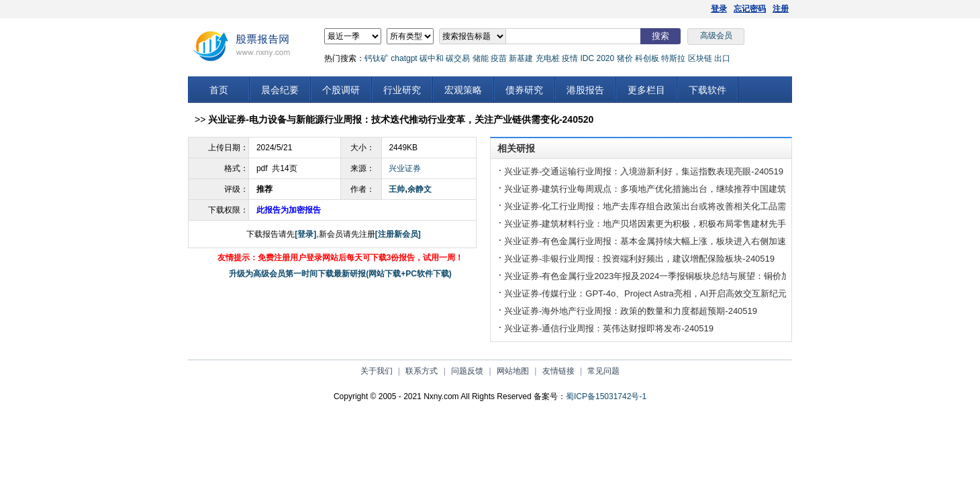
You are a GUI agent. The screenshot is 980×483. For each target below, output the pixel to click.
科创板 (647, 58)
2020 (605, 58)
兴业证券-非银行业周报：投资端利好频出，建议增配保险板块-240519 (639, 259)
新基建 (521, 58)
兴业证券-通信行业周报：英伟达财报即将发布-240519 (609, 328)
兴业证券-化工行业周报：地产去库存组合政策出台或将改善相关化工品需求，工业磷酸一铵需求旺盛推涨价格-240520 (731, 206)
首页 (219, 90)
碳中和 (432, 58)
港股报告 (585, 90)
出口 (722, 58)
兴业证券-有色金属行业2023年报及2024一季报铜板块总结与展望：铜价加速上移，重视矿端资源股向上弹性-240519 (729, 276)
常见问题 (603, 371)
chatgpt (404, 58)
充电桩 (548, 58)
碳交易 (458, 58)
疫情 (570, 58)
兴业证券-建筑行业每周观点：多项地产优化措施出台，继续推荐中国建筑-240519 (661, 189)
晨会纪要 (280, 90)
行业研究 (402, 90)
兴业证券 (405, 168)
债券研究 (524, 90)
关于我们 (377, 371)
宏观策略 (463, 90)
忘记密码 (750, 9)
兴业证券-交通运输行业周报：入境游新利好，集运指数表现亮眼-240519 (644, 171)
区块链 (700, 58)
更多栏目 (646, 90)
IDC (587, 58)
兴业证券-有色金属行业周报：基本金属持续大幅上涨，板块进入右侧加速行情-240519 (670, 241)
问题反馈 (467, 371)
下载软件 (707, 90)
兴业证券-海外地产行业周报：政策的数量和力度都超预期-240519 (631, 311)
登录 (719, 9)
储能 (481, 58)
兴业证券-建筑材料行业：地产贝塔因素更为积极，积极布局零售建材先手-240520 (661, 224)
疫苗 (499, 58)
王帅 (397, 189)
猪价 (625, 58)
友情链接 (558, 371)
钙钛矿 (377, 58)
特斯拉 (673, 58)
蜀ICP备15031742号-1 (606, 396)
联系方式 (422, 371)
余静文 (420, 189)
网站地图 (513, 371)
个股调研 (341, 90)
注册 (781, 9)
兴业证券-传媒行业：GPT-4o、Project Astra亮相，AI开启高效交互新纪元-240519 (661, 293)
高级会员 (716, 36)
